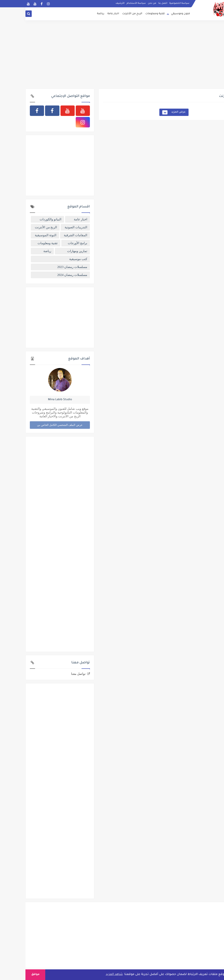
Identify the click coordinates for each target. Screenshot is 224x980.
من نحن (127, 3)
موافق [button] (10, 975)
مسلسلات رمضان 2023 (47, 267)
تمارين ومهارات (52, 251)
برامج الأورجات (52, 243)
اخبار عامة (88, 14)
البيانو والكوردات (25, 219)
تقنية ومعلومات (130, 14)
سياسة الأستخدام (111, 3)
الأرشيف (95, 3)
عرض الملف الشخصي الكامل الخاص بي (34, 425)
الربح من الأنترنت (107, 14)
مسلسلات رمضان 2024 (47, 275)
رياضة (75, 14)
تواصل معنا (53, 674)
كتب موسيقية (53, 259)
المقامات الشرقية (50, 235)
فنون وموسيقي (155, 14)
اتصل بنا (137, 3)
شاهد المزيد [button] (89, 975)
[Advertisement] (112, 56)
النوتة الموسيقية (20, 235)
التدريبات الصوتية (50, 227)
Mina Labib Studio (35, 400)
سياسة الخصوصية (154, 3)
